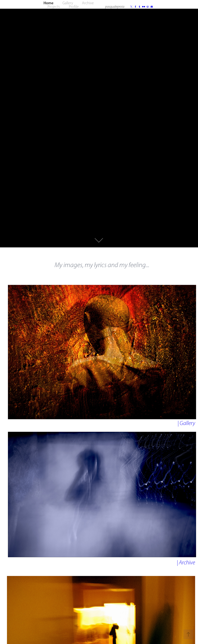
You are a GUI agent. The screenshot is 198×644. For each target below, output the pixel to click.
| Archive (186, 562)
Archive (88, 3)
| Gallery (186, 423)
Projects (54, 7)
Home (48, 3)
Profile (74, 7)
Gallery (68, 3)
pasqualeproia (115, 7)
